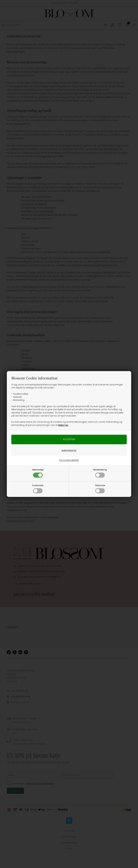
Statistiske (100, 489)
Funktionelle (38, 489)
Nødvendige (38, 473)
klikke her (63, 425)
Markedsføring (100, 473)
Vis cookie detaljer (69, 460)
